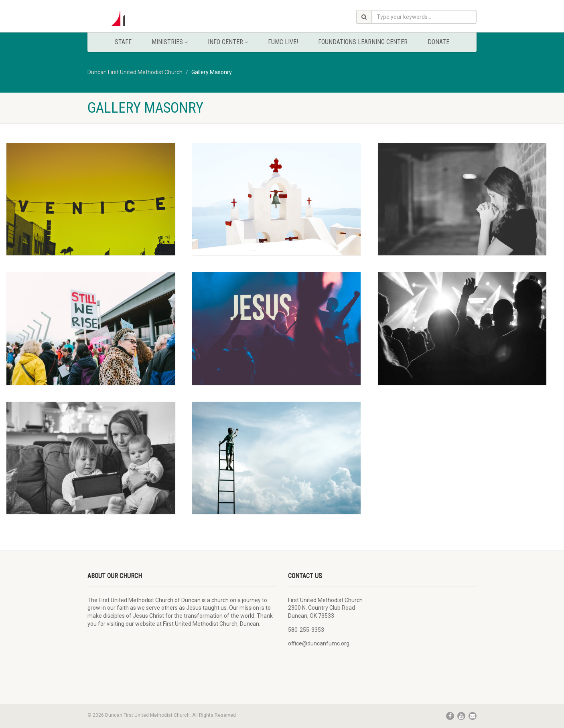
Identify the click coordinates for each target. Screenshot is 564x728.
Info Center (228, 42)
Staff (123, 42)
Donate (438, 42)
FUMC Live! (283, 42)
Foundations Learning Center (363, 42)
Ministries (170, 42)
